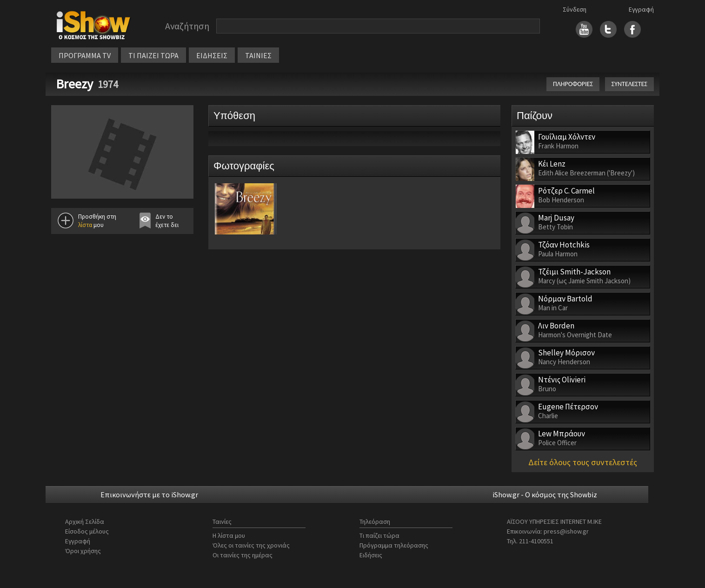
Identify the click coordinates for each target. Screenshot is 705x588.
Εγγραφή (641, 9)
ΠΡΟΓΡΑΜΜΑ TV (85, 55)
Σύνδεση (575, 9)
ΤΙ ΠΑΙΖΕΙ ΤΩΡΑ (153, 55)
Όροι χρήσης (83, 551)
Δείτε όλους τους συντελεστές (583, 462)
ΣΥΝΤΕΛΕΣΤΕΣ (629, 84)
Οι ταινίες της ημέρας (243, 555)
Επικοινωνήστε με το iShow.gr (149, 494)
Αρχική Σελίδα (85, 521)
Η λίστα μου (229, 535)
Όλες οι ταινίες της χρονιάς (251, 545)
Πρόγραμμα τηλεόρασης (394, 545)
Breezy (74, 84)
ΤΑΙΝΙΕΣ (258, 55)
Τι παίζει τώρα (379, 535)
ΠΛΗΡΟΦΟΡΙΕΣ (573, 84)
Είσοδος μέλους (87, 531)
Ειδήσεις (371, 555)
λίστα (85, 225)
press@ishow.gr (566, 531)
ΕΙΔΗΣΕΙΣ (212, 55)
